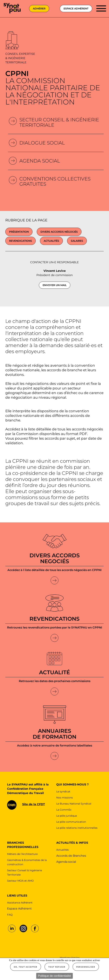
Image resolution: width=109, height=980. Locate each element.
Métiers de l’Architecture (22, 854)
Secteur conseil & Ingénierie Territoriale (59, 122)
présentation (19, 232)
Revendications (21, 241)
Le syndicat (63, 792)
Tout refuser (57, 967)
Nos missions (65, 798)
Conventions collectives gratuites (55, 181)
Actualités (51, 241)
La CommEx (64, 810)
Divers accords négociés (59, 232)
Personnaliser (86, 967)
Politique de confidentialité (54, 976)
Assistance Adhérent (20, 903)
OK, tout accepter (26, 967)
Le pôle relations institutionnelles (77, 828)
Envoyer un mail (55, 285)
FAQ (10, 915)
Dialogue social (42, 143)
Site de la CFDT (34, 804)
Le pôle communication (71, 822)
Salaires (77, 241)
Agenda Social (40, 161)
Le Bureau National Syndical (74, 804)
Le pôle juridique (67, 816)
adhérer (39, 9)
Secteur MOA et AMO (20, 881)
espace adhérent (76, 9)
